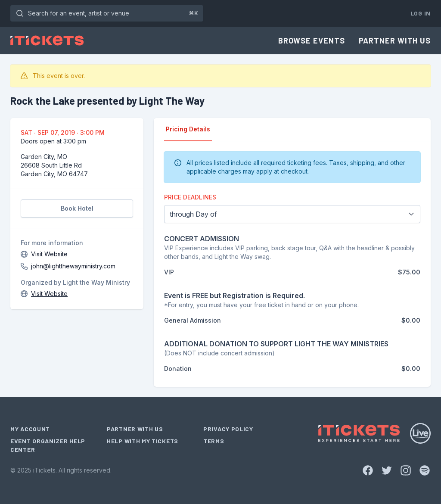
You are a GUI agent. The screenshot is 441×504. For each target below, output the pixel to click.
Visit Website (49, 254)
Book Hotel (77, 208)
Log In (421, 13)
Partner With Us (395, 40)
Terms (214, 441)
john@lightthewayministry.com (73, 266)
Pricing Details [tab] (188, 129)
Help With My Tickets (143, 441)
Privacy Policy (228, 429)
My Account (30, 429)
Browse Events (312, 40)
